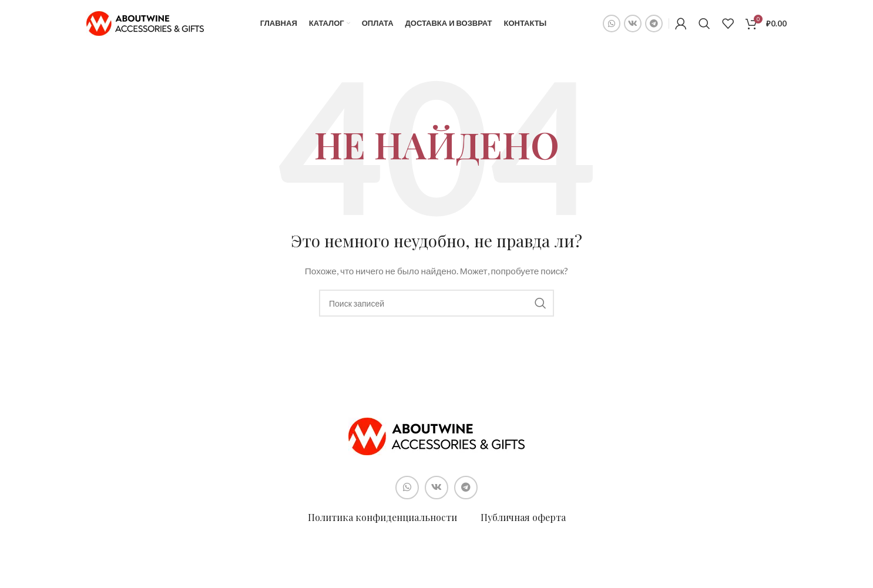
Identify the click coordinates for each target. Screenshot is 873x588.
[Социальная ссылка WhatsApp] (612, 23)
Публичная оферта (523, 517)
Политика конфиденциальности (382, 517)
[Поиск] (704, 23)
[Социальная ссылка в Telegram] (654, 23)
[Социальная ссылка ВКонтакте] (633, 23)
